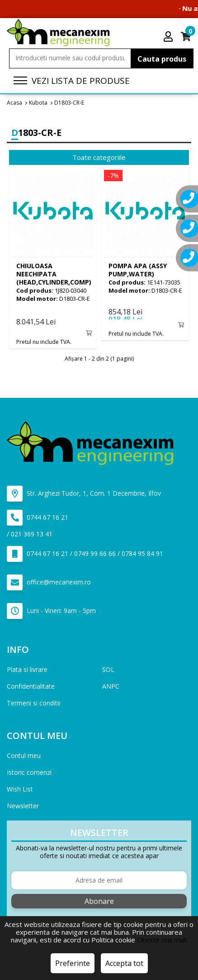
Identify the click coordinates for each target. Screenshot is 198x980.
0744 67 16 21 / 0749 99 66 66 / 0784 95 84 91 (85, 554)
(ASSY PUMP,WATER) (138, 270)
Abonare (99, 901)
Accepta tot (124, 963)
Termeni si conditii (33, 703)
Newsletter (23, 806)
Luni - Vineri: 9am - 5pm (51, 611)
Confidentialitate (31, 686)
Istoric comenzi (29, 772)
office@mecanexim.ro (49, 582)
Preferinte (73, 963)
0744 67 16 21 (38, 518)
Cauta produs (162, 59)
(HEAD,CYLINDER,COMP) (54, 274)
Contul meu (24, 756)
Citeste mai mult (162, 940)
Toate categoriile (99, 157)
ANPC (111, 686)
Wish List (20, 789)
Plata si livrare (27, 669)
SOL (108, 669)
